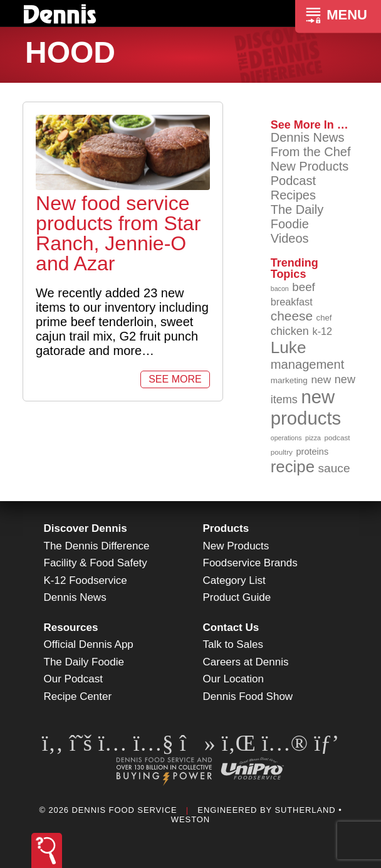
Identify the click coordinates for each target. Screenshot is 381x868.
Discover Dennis (86, 528)
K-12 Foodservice (86, 580)
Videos (290, 238)
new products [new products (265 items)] (306, 407)
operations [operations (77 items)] (286, 438)
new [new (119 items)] (321, 379)
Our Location (233, 679)
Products (226, 528)
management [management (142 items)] (308, 364)
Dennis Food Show (248, 696)
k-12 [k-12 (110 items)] (322, 331)
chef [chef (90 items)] (324, 318)
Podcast (293, 181)
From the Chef (311, 152)
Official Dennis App (89, 644)
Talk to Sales (233, 644)
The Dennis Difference (97, 546)
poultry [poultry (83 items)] (282, 452)
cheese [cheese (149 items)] (292, 316)
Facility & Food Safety (96, 563)
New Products (310, 166)
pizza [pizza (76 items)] (313, 438)
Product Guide (237, 597)
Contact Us (231, 627)
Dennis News (308, 137)
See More (175, 379)
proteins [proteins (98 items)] (312, 452)
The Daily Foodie (297, 217)
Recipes (293, 195)
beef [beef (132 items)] (304, 287)
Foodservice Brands (250, 563)
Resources (71, 627)
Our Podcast (74, 679)
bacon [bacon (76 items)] (280, 288)
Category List (234, 580)
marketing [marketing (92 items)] (289, 380)
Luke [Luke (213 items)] (289, 347)
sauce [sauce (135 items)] (334, 468)
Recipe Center (78, 696)
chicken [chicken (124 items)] (290, 331)
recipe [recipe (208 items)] (293, 467)
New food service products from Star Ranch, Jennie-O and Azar (118, 233)
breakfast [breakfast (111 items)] (292, 302)
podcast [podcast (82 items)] (337, 437)
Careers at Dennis (246, 662)
